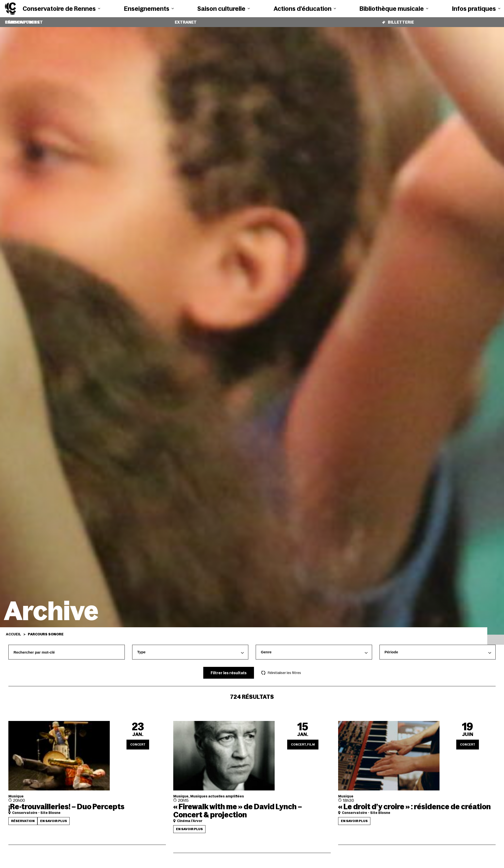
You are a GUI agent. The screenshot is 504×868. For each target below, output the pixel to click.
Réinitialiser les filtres (281, 669)
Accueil (14, 630)
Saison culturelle (224, 9)
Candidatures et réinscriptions (40, 20)
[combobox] (190, 648)
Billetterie (398, 20)
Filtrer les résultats (229, 669)
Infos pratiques (476, 9)
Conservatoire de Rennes (61, 9)
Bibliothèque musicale (394, 9)
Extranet (186, 20)
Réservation (23, 817)
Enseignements (149, 9)
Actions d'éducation (305, 9)
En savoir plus (54, 817)
